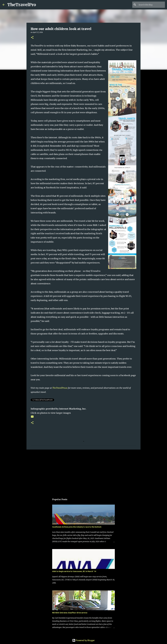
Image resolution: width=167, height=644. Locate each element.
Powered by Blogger (83, 640)
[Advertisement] (83, 472)
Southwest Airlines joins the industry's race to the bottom (77, 527)
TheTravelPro (22, 5)
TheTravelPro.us (60, 388)
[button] (32, 38)
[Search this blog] (151, 5)
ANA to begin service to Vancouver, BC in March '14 (74, 571)
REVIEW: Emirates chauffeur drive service (70, 613)
